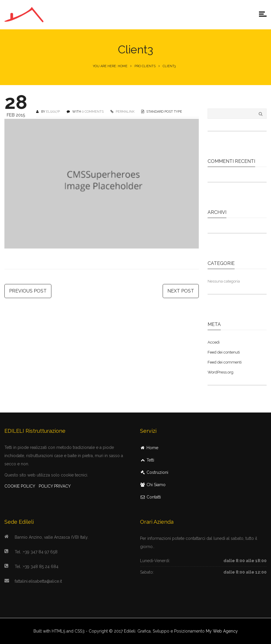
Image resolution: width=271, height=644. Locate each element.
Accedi (214, 342)
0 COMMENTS (93, 112)
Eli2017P (53, 112)
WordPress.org (220, 372)
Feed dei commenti (225, 362)
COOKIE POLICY (20, 486)
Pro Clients (145, 66)
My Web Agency (222, 631)
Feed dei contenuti (224, 352)
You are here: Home (110, 66)
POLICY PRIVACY (55, 486)
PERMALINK (125, 112)
